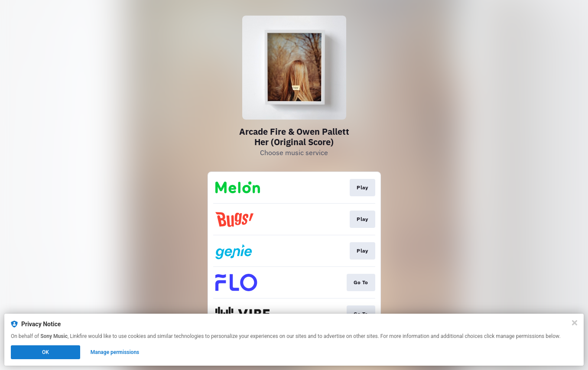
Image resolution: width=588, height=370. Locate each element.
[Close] (575, 323)
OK (45, 352)
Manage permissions (115, 352)
